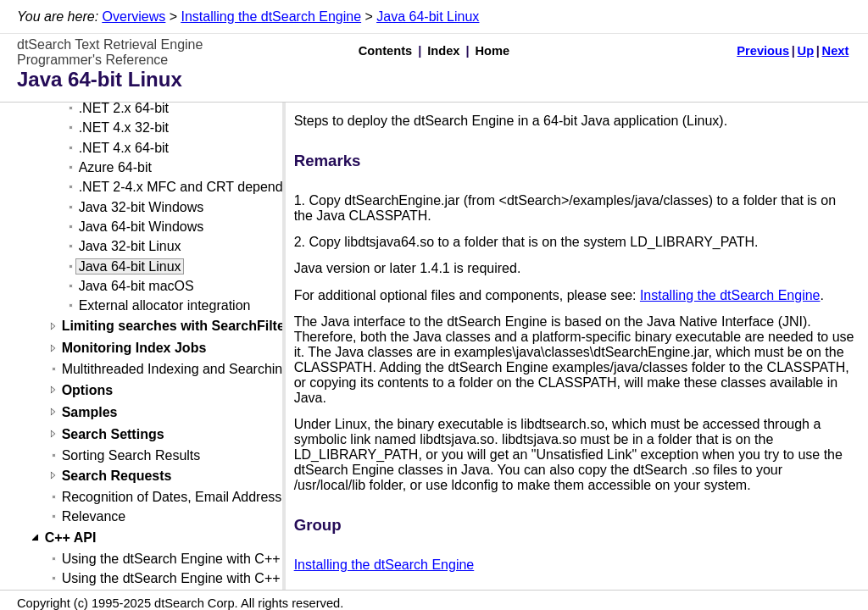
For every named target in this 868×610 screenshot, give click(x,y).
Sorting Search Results (131, 455)
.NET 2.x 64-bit (124, 108)
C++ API (71, 538)
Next (836, 51)
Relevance (94, 516)
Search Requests (117, 476)
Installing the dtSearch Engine (271, 17)
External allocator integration (165, 305)
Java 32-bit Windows (142, 207)
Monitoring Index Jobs (134, 349)
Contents (386, 51)
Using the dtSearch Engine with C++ (171, 559)
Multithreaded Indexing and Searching (176, 369)
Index (443, 51)
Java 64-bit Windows (142, 227)
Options (87, 390)
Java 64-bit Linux (428, 17)
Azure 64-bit (115, 167)
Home (493, 51)
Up (806, 51)
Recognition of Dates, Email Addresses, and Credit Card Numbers (260, 497)
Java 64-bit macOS (136, 286)
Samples (90, 412)
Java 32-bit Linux (130, 246)
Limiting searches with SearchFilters (180, 327)
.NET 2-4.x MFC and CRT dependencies (200, 187)
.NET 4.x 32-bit (124, 128)
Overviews (134, 17)
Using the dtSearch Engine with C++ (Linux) (194, 578)
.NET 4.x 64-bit (124, 148)
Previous (763, 51)
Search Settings (113, 434)
